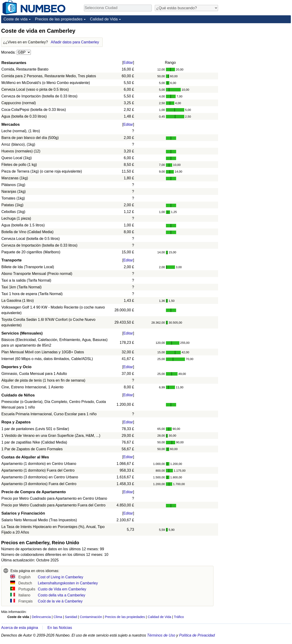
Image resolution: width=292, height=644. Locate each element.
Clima (58, 617)
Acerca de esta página (20, 628)
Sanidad (71, 617)
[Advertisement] (256, 56)
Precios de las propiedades (59, 19)
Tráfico (179, 617)
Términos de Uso (161, 635)
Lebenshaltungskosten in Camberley (68, 583)
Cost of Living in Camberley (60, 577)
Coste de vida (16, 19)
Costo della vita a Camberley (62, 595)
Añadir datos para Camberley (75, 42)
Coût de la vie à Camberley (60, 601)
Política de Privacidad (197, 635)
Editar (128, 63)
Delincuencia (41, 617)
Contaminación (91, 617)
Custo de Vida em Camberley (62, 589)
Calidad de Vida (104, 19)
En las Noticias (60, 628)
